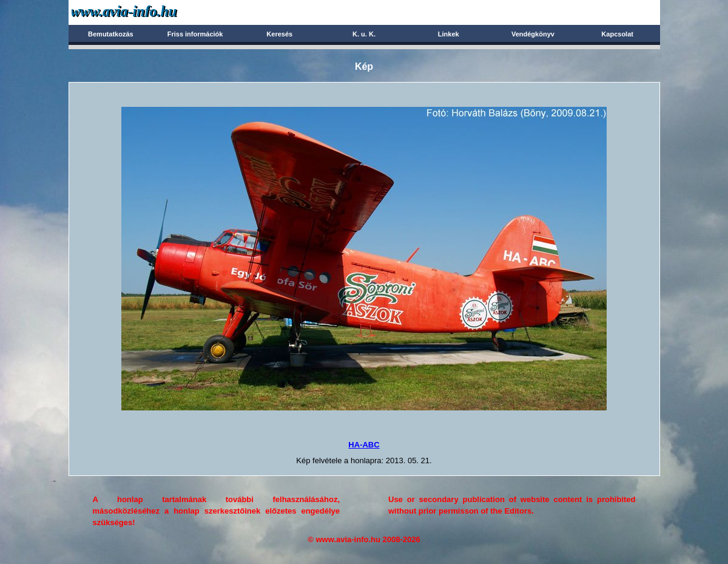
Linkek (449, 34)
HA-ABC (364, 445)
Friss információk (195, 34)
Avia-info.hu (145, 12)
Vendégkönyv (533, 34)
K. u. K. (364, 34)
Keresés (279, 34)
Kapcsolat (617, 34)
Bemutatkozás (111, 34)
